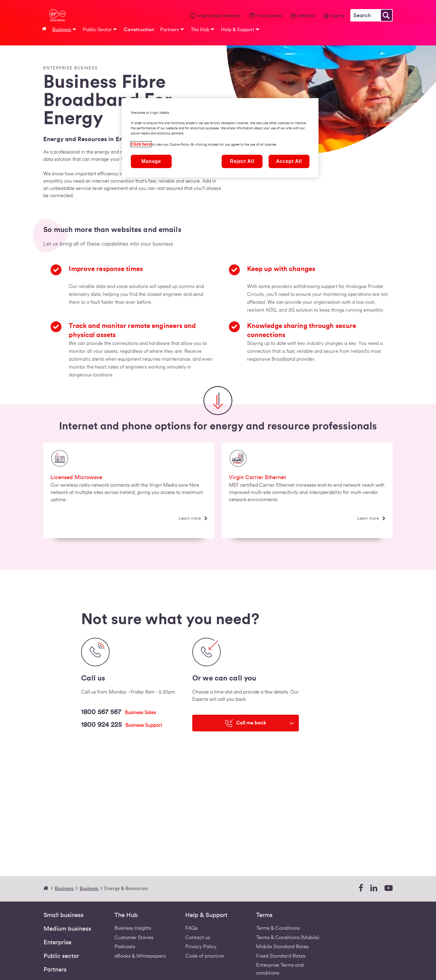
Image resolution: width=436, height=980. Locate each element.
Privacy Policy (201, 947)
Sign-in (338, 16)
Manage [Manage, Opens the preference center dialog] (151, 161)
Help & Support (206, 915)
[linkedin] (374, 888)
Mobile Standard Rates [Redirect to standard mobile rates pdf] (282, 947)
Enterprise (58, 942)
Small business (64, 915)
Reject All (242, 161)
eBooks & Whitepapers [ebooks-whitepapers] (140, 956)
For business (270, 16)
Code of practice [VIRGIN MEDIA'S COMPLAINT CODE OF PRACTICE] (205, 956)
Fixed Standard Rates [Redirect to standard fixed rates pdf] (281, 956)
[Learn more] (193, 519)
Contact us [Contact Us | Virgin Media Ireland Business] (198, 937)
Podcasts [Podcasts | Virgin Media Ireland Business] (125, 947)
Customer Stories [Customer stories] (134, 937)
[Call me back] (246, 723)
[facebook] (361, 888)
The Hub (126, 915)
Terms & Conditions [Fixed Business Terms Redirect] (278, 928)
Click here (141, 144)
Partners (55, 970)
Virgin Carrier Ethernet (257, 477)
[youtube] (389, 888)
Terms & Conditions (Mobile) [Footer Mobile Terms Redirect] (288, 937)
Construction (139, 30)
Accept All (289, 161)
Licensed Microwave (76, 477)
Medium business (67, 929)
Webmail (306, 16)
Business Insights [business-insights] (133, 928)
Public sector (61, 956)
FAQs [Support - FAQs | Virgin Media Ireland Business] (191, 928)
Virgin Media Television (220, 16)
